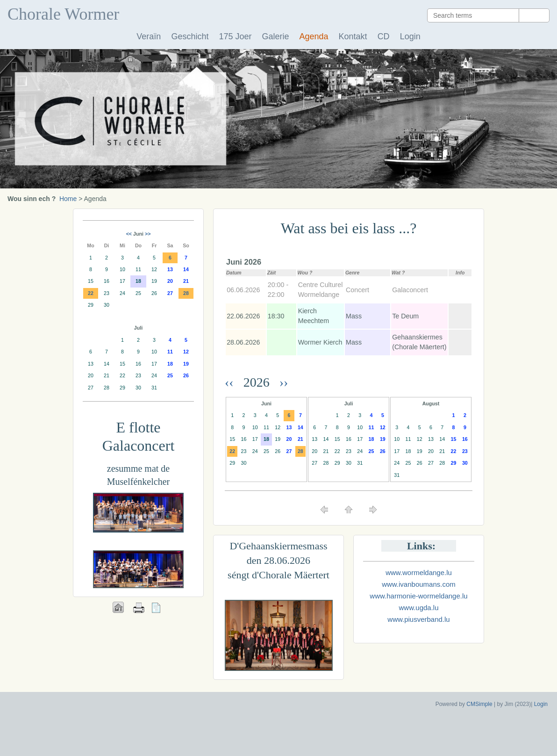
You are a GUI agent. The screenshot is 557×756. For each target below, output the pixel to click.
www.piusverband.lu (418, 619)
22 (232, 451)
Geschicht (190, 36)
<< (129, 234)
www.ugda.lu (418, 608)
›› (282, 382)
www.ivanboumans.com (419, 584)
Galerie (275, 36)
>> (148, 234)
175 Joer (235, 36)
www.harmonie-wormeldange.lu (418, 596)
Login (410, 36)
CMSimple (479, 704)
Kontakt (353, 36)
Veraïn (149, 36)
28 (300, 451)
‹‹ (232, 382)
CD (384, 36)
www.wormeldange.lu (419, 572)
